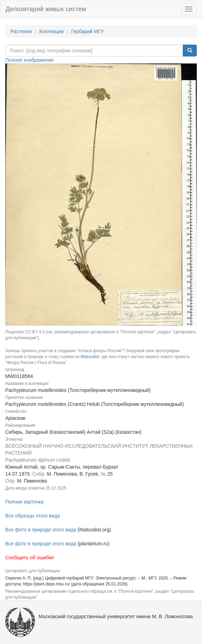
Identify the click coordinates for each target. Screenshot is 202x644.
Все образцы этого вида (33, 516)
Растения (21, 31)
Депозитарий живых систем (46, 9)
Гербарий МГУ (88, 31)
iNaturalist (90, 357)
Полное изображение (30, 60)
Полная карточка (24, 502)
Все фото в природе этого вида (41, 530)
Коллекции (52, 31)
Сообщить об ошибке (30, 558)
